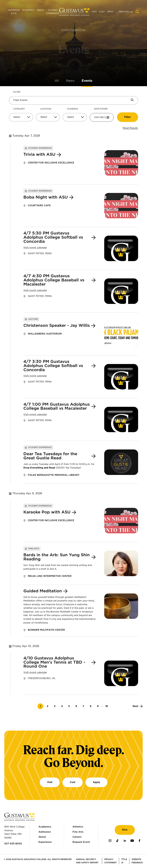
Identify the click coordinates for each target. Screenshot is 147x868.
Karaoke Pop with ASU (47, 512)
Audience (72, 109)
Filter (17, 92)
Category (19, 109)
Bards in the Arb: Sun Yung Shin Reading (57, 557)
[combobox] (21, 118)
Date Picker (101, 109)
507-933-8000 (13, 844)
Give (125, 830)
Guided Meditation (43, 591)
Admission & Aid (14, 12)
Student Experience (53, 12)
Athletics (78, 827)
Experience (45, 842)
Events (87, 81)
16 (107, 706)
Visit (94, 12)
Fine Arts (78, 832)
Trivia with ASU (39, 155)
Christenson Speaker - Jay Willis (57, 326)
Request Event (81, 842)
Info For (124, 12)
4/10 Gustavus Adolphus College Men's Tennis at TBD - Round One (54, 662)
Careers (77, 837)
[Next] (138, 706)
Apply (110, 12)
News (70, 81)
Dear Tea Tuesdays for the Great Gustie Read (50, 456)
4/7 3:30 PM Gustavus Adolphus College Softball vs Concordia (53, 366)
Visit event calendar (35, 248)
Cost (102, 12)
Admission (45, 832)
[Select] (21, 117)
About (40, 10)
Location (46, 109)
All (57, 81)
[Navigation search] (137, 12)
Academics (28, 10)
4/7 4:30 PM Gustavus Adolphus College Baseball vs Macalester (54, 280)
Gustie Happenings (74, 27)
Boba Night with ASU (46, 197)
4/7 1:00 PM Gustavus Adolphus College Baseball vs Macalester (57, 407)
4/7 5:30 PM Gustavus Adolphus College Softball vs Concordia (53, 237)
